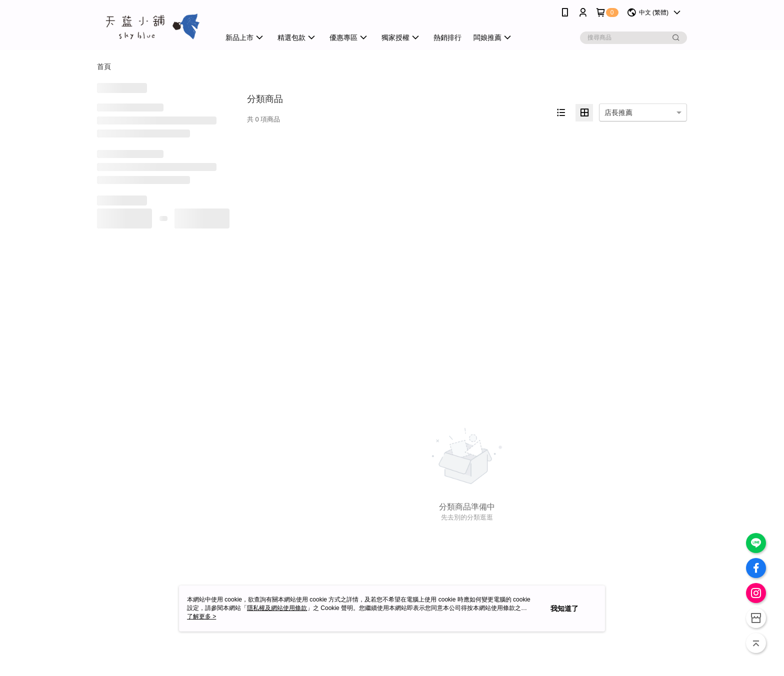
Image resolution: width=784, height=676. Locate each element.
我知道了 (564, 608)
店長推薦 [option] (618, 112)
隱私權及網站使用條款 (277, 608)
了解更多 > (201, 616)
